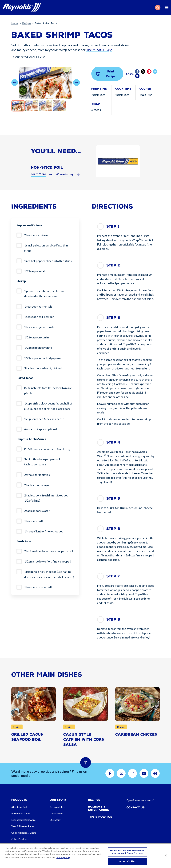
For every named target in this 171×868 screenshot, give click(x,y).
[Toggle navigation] (167, 8)
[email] (155, 71)
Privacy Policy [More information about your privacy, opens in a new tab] (63, 857)
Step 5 (113, 498)
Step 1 (113, 226)
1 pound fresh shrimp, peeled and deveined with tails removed (45, 293)
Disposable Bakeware (23, 820)
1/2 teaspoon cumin (36, 337)
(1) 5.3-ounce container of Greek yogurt (49, 449)
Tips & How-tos (100, 817)
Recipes (27, 23)
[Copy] (137, 76)
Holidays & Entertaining (99, 808)
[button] (158, 8)
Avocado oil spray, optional (41, 429)
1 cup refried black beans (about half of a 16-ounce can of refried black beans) (48, 406)
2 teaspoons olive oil (37, 235)
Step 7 (113, 576)
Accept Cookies (127, 861)
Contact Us (136, 807)
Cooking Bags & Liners (24, 833)
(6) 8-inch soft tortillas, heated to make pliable (48, 390)
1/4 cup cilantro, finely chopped (44, 531)
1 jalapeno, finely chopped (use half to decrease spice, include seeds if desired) (49, 574)
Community (56, 813)
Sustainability (57, 807)
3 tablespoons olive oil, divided (43, 368)
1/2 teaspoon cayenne (38, 348)
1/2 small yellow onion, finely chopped (48, 561)
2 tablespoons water (37, 511)
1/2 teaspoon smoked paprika (42, 358)
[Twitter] (143, 71)
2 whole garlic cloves (37, 475)
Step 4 (113, 442)
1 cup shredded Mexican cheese (44, 419)
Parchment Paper (21, 813)
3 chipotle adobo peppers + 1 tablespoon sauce (42, 462)
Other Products (20, 839)
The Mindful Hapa (99, 50)
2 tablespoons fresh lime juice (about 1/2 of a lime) (47, 498)
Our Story (55, 820)
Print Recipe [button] (106, 74)
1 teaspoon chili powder (39, 317)
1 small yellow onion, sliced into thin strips (46, 248)
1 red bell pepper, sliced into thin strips (48, 261)
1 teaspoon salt (34, 521)
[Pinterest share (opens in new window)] (149, 71)
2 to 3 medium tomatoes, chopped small (48, 551)
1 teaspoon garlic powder (40, 327)
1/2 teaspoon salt (35, 271)
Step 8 (113, 619)
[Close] (166, 856)
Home (15, 23)
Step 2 (113, 265)
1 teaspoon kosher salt (38, 306)
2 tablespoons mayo (36, 485)
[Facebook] (137, 71)
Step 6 (113, 529)
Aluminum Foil (19, 807)
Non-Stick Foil (47, 171)
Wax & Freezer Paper (23, 826)
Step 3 (113, 318)
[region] (85, 856)
